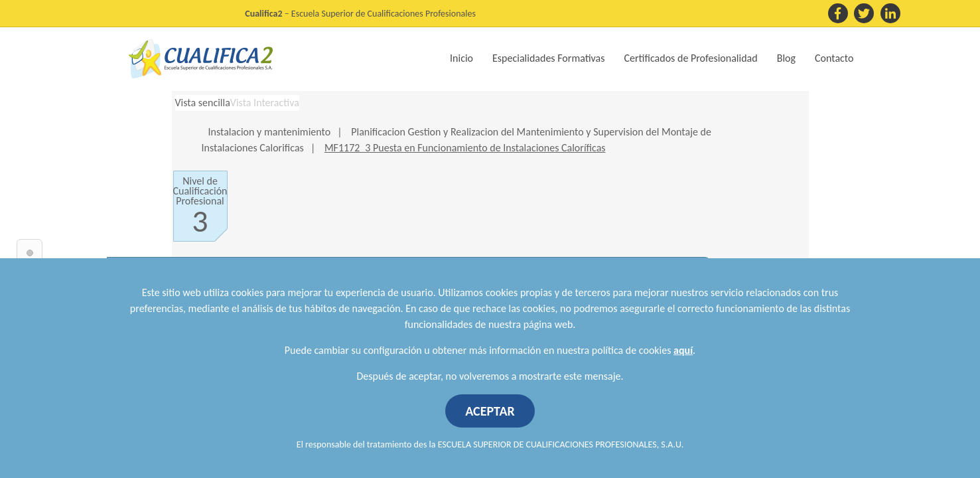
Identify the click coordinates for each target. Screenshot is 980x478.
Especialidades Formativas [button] (548, 58)
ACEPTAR (490, 411)
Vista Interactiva (265, 103)
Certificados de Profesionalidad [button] (691, 58)
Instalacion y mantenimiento (270, 132)
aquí (683, 350)
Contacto (834, 58)
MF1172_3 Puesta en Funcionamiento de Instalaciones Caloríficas (465, 148)
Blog (786, 58)
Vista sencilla (203, 103)
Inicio (461, 58)
